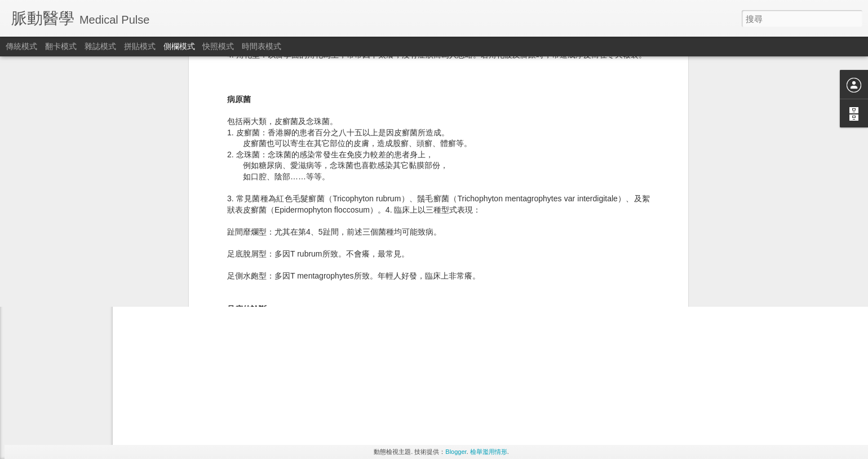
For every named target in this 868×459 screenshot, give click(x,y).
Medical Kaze (401, 231)
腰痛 (34, 221)
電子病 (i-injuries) (54, 196)
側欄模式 (179, 46)
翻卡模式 (61, 46)
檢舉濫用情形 (489, 452)
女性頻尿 (41, 246)
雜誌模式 (100, 46)
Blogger (456, 452)
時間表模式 (262, 46)
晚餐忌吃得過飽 (51, 272)
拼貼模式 (140, 46)
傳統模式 (21, 46)
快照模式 (218, 46)
